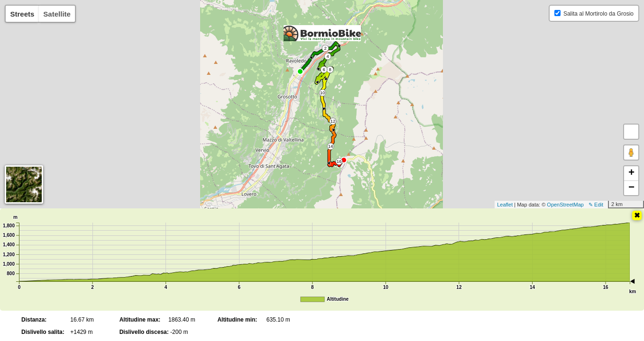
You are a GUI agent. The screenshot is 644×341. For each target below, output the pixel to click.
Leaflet (505, 205)
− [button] (631, 188)
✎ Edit (596, 205)
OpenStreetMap (565, 205)
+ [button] (631, 173)
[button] (631, 132)
